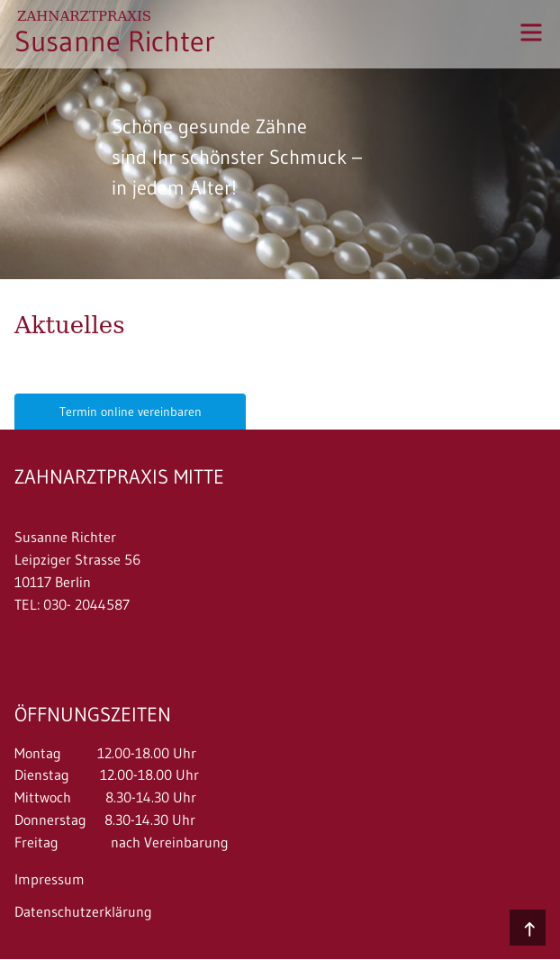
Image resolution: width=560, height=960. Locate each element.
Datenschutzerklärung (83, 911)
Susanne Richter (115, 41)
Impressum (50, 879)
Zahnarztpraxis (84, 16)
